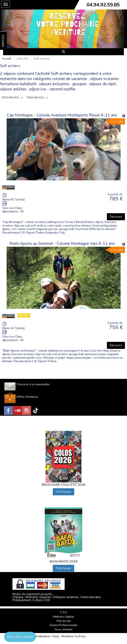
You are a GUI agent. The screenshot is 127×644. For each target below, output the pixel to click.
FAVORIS (3, 41)
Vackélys (80, 636)
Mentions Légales (64, 617)
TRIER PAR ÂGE (35, 98)
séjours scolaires (104, 79)
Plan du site (64, 621)
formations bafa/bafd (18, 84)
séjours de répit (103, 84)
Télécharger (63, 492)
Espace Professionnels (64, 625)
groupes (79, 84)
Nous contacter (64, 630)
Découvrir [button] (116, 217)
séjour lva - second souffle (52, 89)
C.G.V (63, 612)
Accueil (7, 59)
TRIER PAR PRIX (10, 98)
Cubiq (55, 636)
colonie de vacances (70, 79)
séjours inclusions (54, 84)
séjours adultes (13, 89)
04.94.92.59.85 (103, 5)
